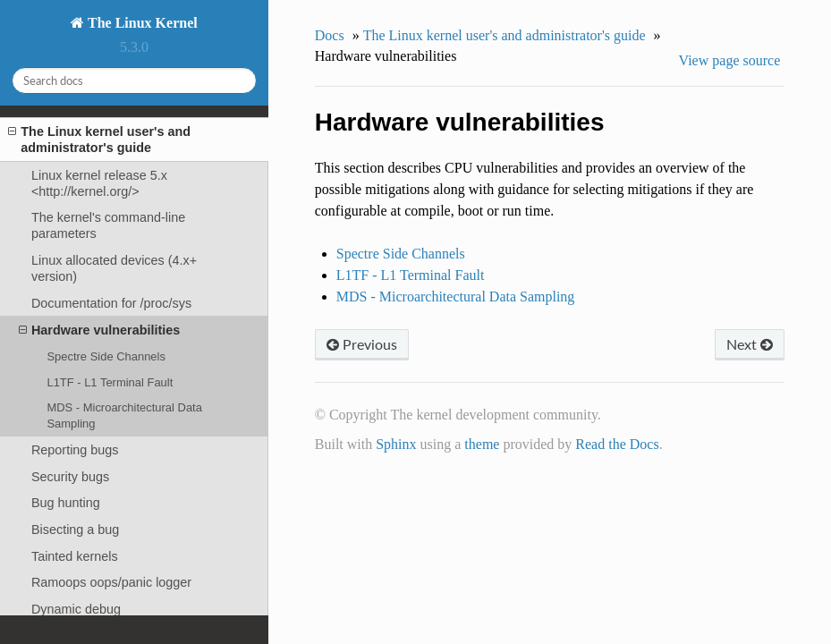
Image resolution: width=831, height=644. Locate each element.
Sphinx (396, 444)
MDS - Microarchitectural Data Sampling (124, 415)
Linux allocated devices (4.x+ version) (114, 268)
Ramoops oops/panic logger (111, 582)
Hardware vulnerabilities (99, 330)
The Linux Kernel (140, 23)
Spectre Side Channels (106, 356)
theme (482, 444)
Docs (330, 35)
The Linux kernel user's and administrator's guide (99, 139)
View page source (730, 60)
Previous (362, 344)
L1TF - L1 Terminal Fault (110, 382)
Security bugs (70, 477)
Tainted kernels (75, 556)
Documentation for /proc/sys (111, 303)
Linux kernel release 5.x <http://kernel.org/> (99, 183)
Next (750, 344)
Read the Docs (617, 444)
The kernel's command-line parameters (108, 225)
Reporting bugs (75, 450)
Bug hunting (66, 503)
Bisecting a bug (75, 530)
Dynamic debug (76, 609)
